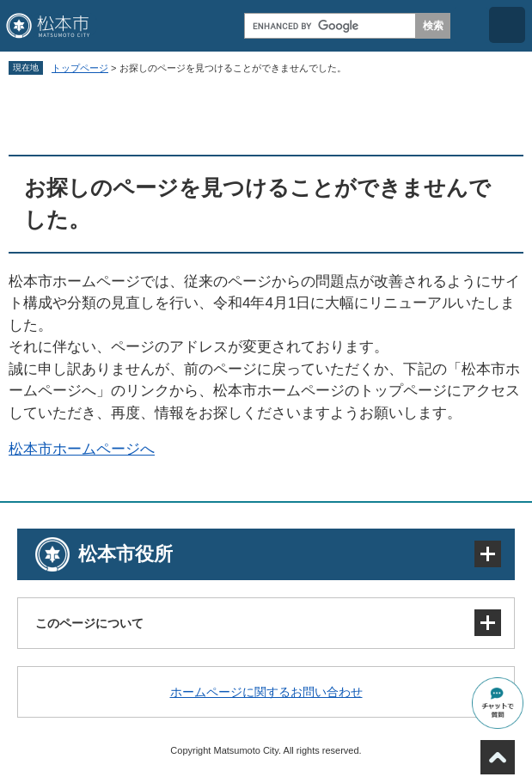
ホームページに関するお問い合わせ (266, 692)
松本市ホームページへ (82, 449)
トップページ (80, 68)
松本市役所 (125, 554)
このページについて (89, 623)
